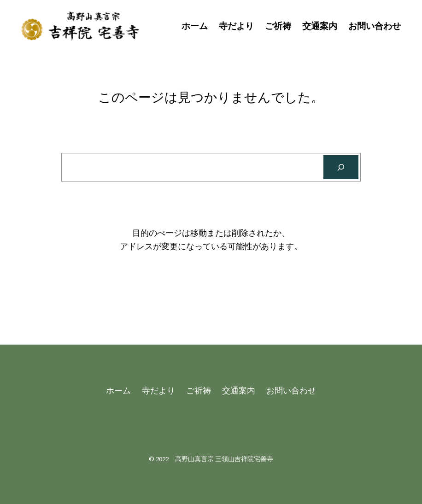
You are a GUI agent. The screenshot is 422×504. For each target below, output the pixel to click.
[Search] (341, 167)
